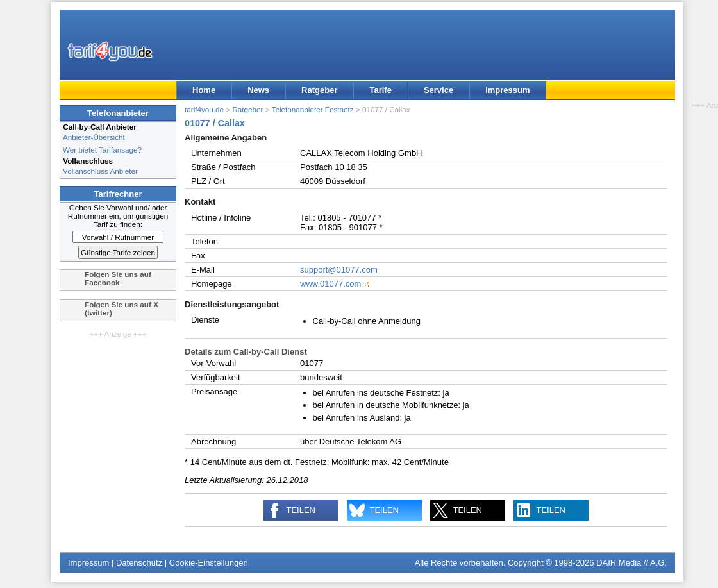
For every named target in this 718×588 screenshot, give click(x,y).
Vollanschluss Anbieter (100, 171)
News (258, 90)
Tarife (380, 90)
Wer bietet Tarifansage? (102, 150)
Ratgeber (319, 90)
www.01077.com (330, 284)
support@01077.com (339, 270)
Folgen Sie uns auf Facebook (118, 278)
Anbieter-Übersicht (94, 137)
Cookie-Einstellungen (209, 563)
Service (438, 90)
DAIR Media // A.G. (631, 563)
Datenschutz (139, 563)
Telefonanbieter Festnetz (313, 109)
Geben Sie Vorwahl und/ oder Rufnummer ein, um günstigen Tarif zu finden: (118, 216)
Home (204, 90)
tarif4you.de (204, 109)
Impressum (507, 90)
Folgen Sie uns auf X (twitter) (121, 308)
